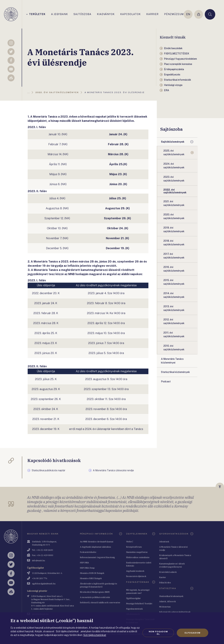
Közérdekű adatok (168, 572)
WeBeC (130, 542)
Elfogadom (192, 633)
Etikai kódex (165, 582)
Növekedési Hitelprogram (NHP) (95, 592)
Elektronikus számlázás (138, 557)
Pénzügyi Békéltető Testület (139, 603)
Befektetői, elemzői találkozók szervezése (100, 602)
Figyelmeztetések (134, 609)
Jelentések (164, 542)
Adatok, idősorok (168, 601)
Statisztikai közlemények (171, 596)
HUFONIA (84, 563)
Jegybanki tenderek (135, 571)
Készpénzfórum (134, 547)
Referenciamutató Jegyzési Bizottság (97, 557)
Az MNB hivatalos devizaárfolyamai (97, 542)
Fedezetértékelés (88, 552)
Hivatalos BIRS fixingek (91, 578)
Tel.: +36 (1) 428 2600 (42, 550)
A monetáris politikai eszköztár (95, 597)
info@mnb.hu (38, 560)
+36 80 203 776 (40, 578)
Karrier (163, 577)
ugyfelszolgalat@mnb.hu (44, 584)
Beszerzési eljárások (136, 576)
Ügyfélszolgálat (133, 598)
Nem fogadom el (158, 633)
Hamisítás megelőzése (137, 552)
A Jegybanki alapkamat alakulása (95, 547)
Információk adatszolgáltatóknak (175, 612)
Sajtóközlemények (173, 142)
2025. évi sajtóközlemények (174, 153)
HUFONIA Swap (87, 568)
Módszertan (165, 607)
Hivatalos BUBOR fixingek (92, 573)
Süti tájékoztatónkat (95, 635)
